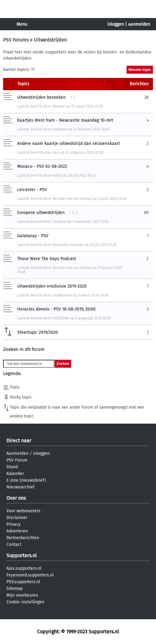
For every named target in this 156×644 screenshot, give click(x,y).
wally (57, 175)
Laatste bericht (30, 106)
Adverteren (17, 531)
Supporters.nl (22, 556)
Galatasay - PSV (33, 236)
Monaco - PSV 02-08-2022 (42, 166)
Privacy (13, 524)
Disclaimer (17, 518)
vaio (56, 153)
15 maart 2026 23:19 (87, 106)
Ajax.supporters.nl (24, 568)
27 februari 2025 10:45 (91, 129)
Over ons (16, 498)
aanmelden (139, 24)
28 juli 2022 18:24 (82, 175)
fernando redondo (68, 245)
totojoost (60, 129)
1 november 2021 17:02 (90, 222)
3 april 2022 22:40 (112, 199)
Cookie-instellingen (25, 602)
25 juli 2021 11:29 (103, 245)
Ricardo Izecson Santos (72, 199)
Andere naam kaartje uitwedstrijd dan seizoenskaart (68, 144)
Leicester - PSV (32, 190)
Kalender (15, 474)
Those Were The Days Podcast (47, 259)
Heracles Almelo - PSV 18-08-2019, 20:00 (56, 309)
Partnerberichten (23, 538)
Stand (12, 467)
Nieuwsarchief (21, 487)
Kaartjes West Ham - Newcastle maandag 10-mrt (65, 120)
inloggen (116, 24)
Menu (22, 24)
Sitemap (15, 589)
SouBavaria (62, 295)
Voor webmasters (23, 511)
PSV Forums (16, 40)
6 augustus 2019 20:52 (93, 318)
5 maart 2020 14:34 (93, 295)
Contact (14, 545)
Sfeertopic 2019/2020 (38, 332)
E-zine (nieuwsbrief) (26, 480)
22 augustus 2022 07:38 (85, 153)
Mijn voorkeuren (22, 595)
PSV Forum (17, 460)
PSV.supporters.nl (23, 582)
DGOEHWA (61, 318)
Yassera (59, 222)
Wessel (59, 106)
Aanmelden (17, 453)
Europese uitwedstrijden (41, 213)
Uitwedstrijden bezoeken (41, 97)
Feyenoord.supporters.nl (30, 575)
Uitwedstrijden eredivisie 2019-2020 (52, 286)
